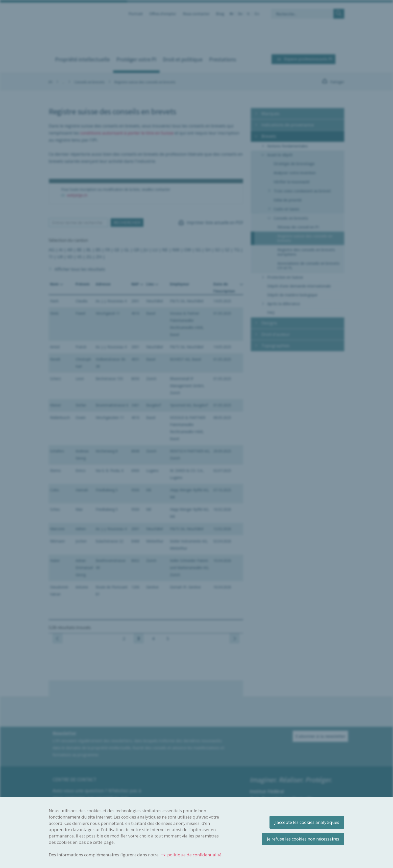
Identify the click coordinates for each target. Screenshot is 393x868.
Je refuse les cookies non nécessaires (303, 839)
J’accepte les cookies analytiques (307, 822)
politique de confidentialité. (195, 855)
